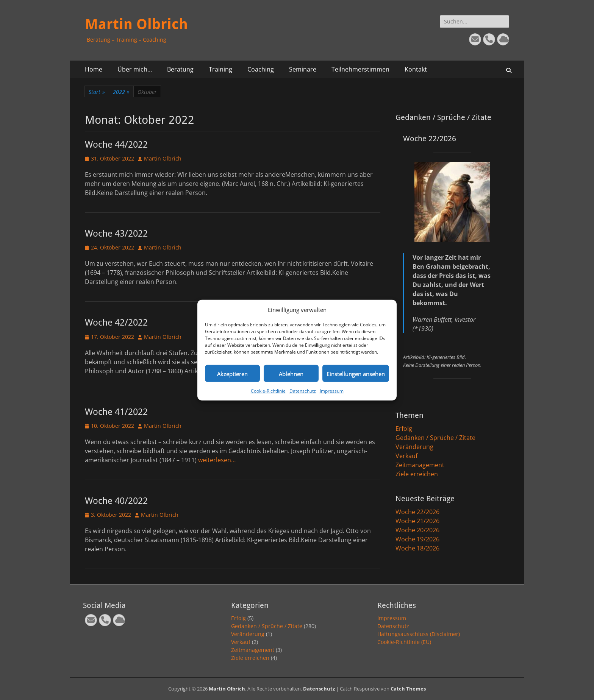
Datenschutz (303, 391)
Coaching (261, 69)
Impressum (332, 391)
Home (94, 69)
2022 (121, 92)
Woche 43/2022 (116, 234)
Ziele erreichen (417, 474)
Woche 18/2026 (417, 548)
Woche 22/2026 (417, 512)
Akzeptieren (232, 373)
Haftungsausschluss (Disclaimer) (419, 634)
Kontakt (416, 69)
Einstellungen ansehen (356, 373)
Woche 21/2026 (417, 521)
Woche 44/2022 (116, 145)
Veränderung (414, 447)
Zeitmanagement (420, 465)
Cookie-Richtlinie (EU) (404, 642)
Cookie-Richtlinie (268, 391)
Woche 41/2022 (116, 412)
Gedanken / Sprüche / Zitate (435, 438)
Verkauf (406, 456)
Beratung (180, 69)
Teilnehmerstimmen (360, 69)
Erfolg (404, 429)
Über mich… (135, 69)
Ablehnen (291, 373)
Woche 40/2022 (116, 501)
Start (97, 92)
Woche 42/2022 (116, 323)
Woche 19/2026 (417, 539)
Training (220, 69)
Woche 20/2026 (417, 530)
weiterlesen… (217, 460)
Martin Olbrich (136, 24)
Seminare (303, 69)
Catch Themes (408, 689)
